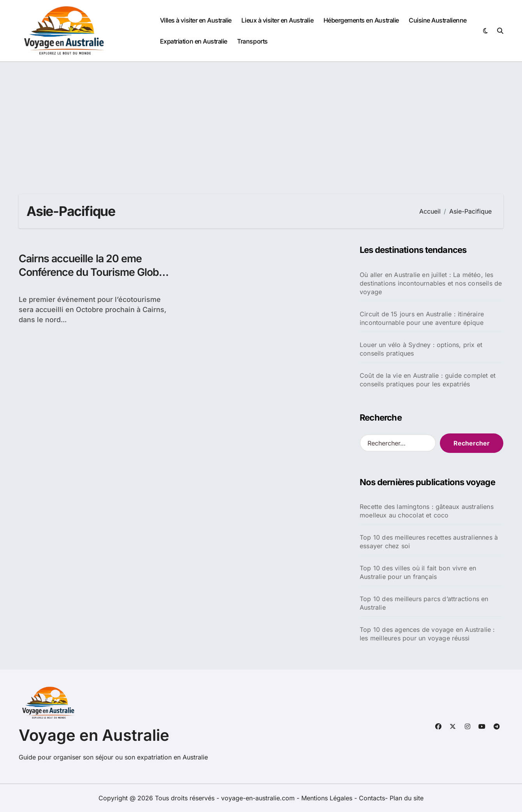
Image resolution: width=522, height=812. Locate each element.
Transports (252, 41)
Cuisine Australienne (438, 20)
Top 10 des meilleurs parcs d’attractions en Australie (424, 603)
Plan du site (407, 798)
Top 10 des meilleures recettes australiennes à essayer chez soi (429, 542)
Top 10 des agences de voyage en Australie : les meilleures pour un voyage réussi (427, 634)
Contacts (372, 798)
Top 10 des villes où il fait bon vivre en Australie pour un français (418, 572)
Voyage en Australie (94, 735)
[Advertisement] (261, 120)
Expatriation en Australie (194, 41)
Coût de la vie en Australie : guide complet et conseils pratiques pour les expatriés (428, 380)
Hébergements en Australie (361, 20)
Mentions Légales (328, 798)
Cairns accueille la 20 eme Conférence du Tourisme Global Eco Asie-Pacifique (94, 272)
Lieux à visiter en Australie (277, 20)
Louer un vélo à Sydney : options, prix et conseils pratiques (421, 349)
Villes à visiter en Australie (196, 20)
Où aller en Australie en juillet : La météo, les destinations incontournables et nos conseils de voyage (431, 283)
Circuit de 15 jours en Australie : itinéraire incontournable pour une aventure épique (422, 318)
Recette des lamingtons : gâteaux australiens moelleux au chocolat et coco (427, 511)
